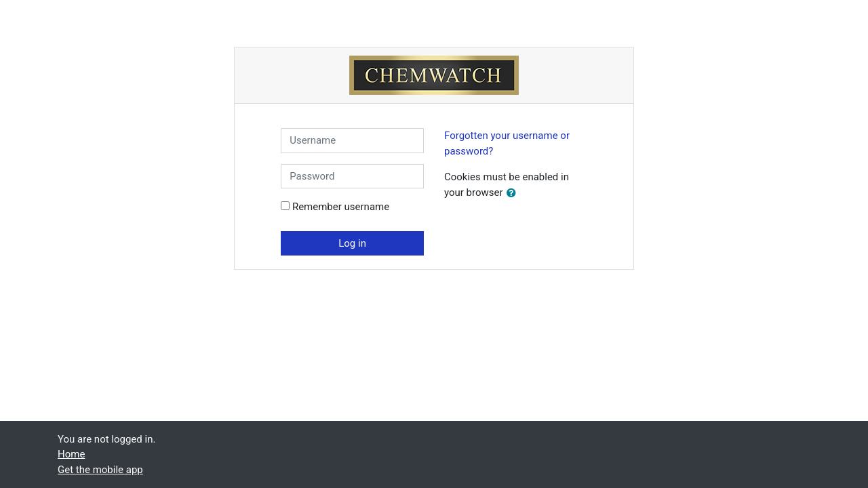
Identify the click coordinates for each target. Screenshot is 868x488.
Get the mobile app (100, 470)
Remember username (341, 207)
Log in (352, 243)
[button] (514, 194)
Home (71, 454)
